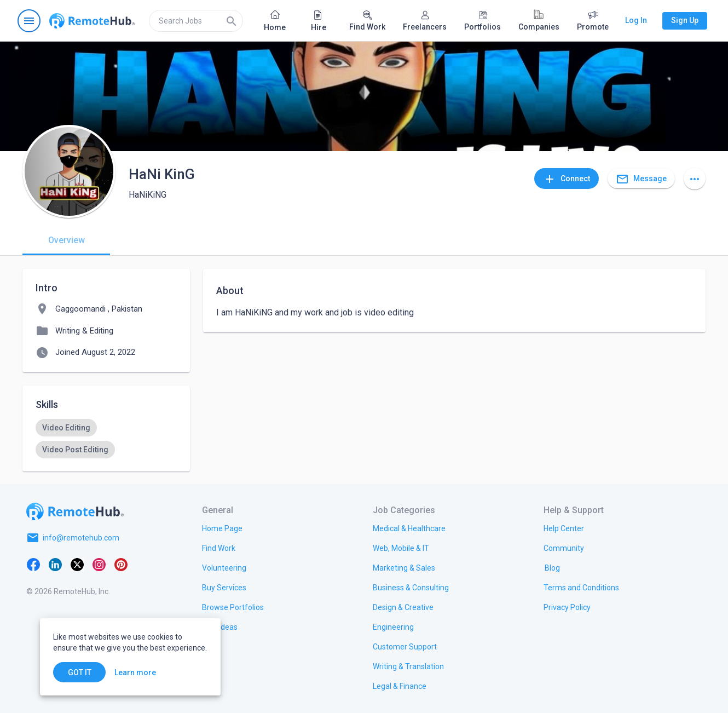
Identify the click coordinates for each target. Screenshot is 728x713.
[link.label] (564, 528)
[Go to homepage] (92, 21)
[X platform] (77, 564)
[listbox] (106, 439)
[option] (66, 428)
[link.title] (222, 528)
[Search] (232, 21)
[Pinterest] (121, 564)
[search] (196, 21)
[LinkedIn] (55, 564)
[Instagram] (99, 564)
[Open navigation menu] (29, 21)
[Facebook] (33, 564)
